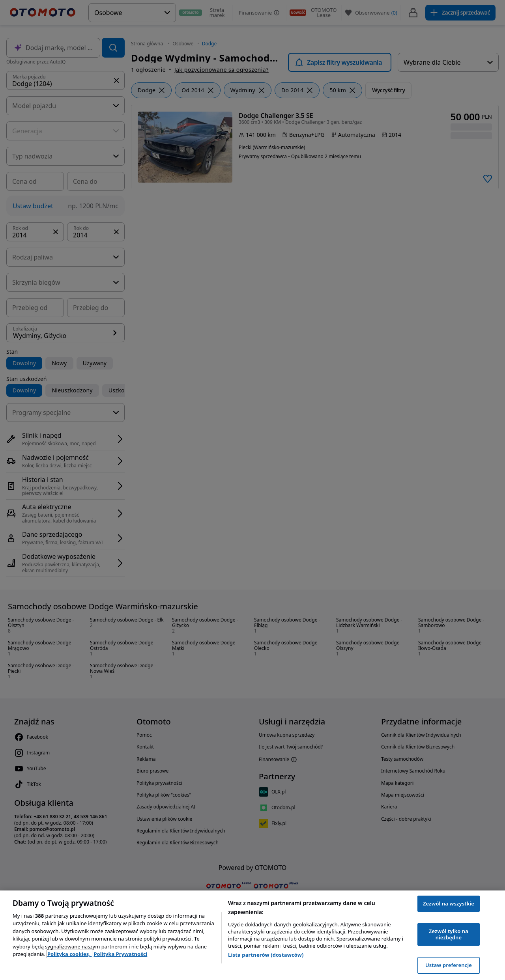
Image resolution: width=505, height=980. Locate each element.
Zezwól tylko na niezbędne (449, 934)
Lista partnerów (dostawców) (266, 955)
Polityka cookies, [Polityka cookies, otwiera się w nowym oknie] (70, 954)
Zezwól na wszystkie (449, 903)
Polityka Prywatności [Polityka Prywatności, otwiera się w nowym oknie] (120, 954)
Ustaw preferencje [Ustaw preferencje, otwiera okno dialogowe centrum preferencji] (449, 965)
